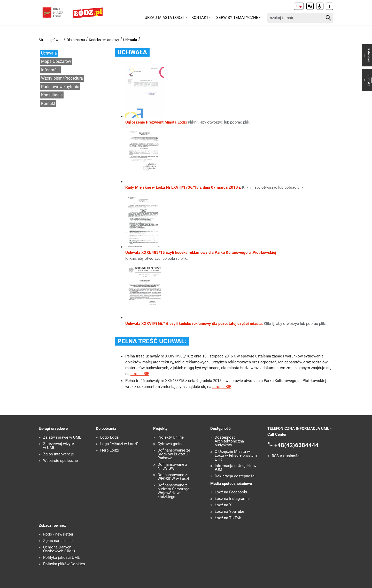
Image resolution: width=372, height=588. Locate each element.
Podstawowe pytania (60, 87)
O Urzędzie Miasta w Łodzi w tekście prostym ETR (236, 456)
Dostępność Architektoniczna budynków (229, 441)
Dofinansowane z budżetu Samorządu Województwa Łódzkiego (175, 491)
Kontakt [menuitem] (200, 18)
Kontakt (48, 104)
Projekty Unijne (171, 437)
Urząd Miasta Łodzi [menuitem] (164, 18)
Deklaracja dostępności (235, 476)
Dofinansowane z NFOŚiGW (172, 467)
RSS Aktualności (286, 456)
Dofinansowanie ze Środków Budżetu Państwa (174, 454)
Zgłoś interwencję (59, 454)
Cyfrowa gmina (171, 444)
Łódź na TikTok (228, 518)
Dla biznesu (76, 40)
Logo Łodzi (110, 437)
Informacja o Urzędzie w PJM (235, 468)
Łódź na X (223, 505)
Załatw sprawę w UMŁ (62, 437)
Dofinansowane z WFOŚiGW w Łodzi (173, 477)
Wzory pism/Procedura (62, 78)
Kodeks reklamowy (104, 40)
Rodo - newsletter (58, 534)
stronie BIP (140, 374)
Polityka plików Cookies (64, 564)
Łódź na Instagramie (232, 499)
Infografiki (50, 70)
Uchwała (130, 40)
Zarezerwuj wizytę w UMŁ (59, 446)
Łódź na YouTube (229, 512)
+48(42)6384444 (296, 445)
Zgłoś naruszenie (58, 541)
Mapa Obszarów (56, 61)
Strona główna (51, 40)
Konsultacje (52, 95)
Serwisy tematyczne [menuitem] (237, 18)
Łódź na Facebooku (231, 492)
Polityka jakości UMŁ (61, 558)
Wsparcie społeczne (60, 461)
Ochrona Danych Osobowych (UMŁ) (59, 549)
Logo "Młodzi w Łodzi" (119, 444)
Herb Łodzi (110, 450)
